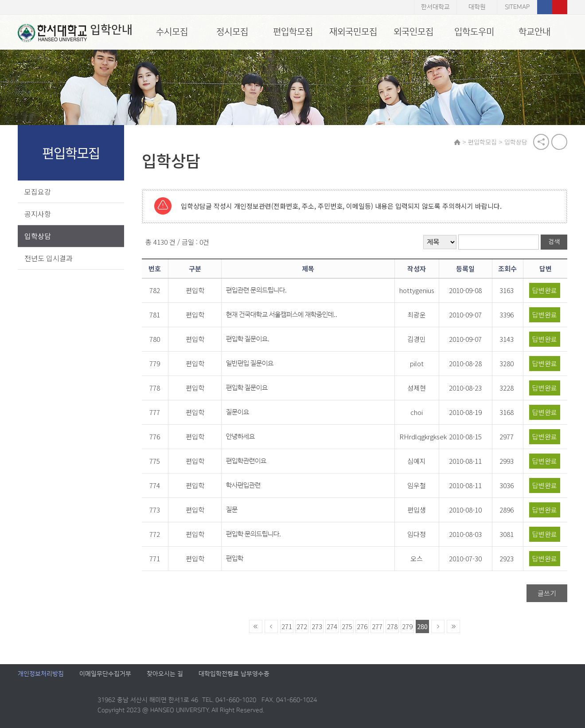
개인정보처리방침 (41, 674)
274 (332, 626)
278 (392, 626)
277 (377, 626)
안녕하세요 (240, 436)
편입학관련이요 (246, 461)
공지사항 (38, 214)
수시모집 (172, 32)
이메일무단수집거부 (105, 674)
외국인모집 (413, 32)
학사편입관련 (243, 485)
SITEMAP (517, 7)
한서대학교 (435, 7)
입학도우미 (474, 32)
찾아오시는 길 (165, 674)
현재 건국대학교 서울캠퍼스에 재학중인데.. (282, 315)
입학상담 (38, 236)
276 (362, 626)
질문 (232, 510)
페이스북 (545, 7)
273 (317, 626)
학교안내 (534, 32)
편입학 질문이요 (247, 388)
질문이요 (238, 412)
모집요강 (38, 192)
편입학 (235, 558)
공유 (541, 142)
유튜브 (560, 7)
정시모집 (232, 32)
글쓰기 (547, 593)
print (559, 142)
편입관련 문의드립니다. (256, 290)
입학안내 (75, 33)
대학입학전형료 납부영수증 (234, 674)
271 (287, 626)
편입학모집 (293, 32)
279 (407, 626)
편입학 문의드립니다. (253, 534)
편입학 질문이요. (248, 339)
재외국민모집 (353, 32)
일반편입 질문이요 (250, 363)
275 (347, 626)
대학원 (477, 7)
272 (302, 626)
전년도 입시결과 (49, 258)
